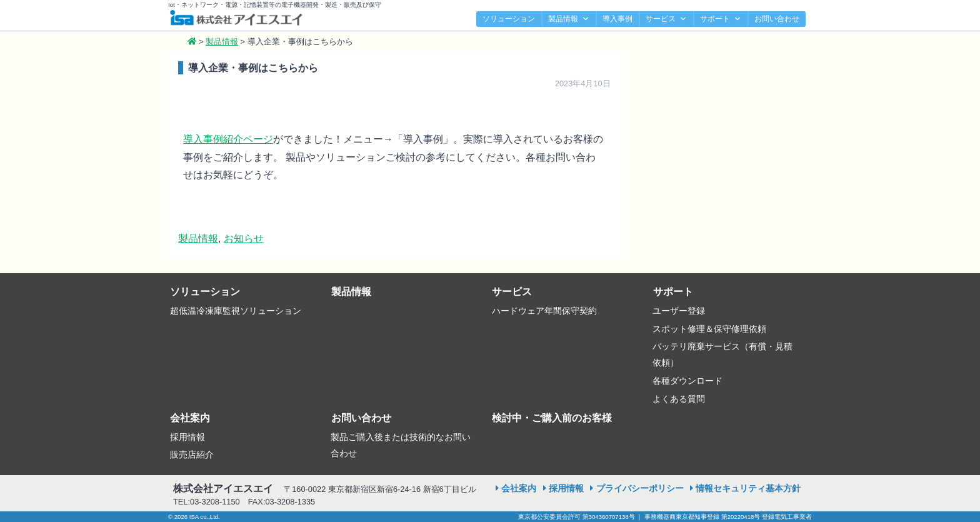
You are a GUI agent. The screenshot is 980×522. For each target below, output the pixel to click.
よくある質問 (679, 399)
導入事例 (617, 19)
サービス (666, 19)
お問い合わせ (777, 19)
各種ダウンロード (687, 381)
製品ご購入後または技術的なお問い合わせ (401, 445)
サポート (721, 19)
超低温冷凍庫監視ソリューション (236, 311)
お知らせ (244, 238)
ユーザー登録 (679, 311)
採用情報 (187, 437)
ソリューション (509, 19)
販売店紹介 (192, 454)
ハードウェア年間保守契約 (544, 311)
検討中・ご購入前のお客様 (552, 418)
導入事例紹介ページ (228, 139)
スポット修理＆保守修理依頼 (709, 329)
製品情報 (569, 19)
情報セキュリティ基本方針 (748, 488)
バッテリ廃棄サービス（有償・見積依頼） (722, 354)
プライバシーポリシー (640, 488)
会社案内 (190, 418)
